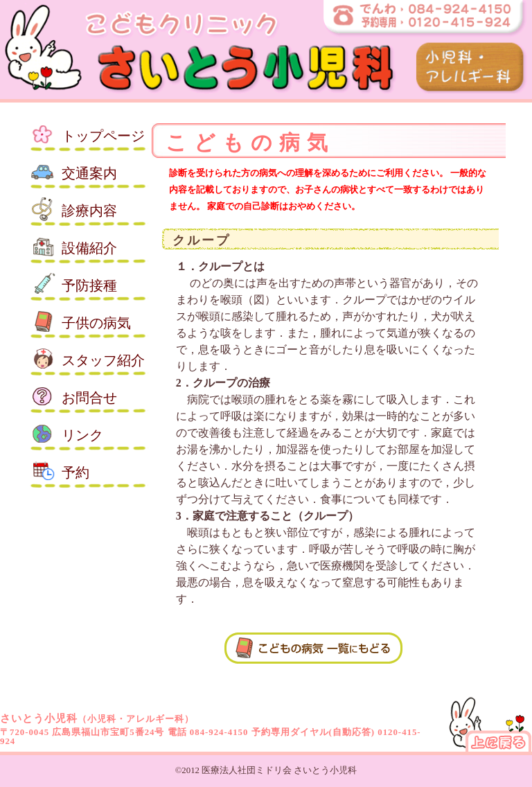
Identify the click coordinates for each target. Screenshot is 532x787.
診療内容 (89, 211)
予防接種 (89, 285)
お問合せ (89, 398)
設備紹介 (89, 248)
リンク (82, 435)
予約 (76, 472)
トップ (103, 136)
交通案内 (89, 173)
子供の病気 (96, 323)
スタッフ (103, 360)
